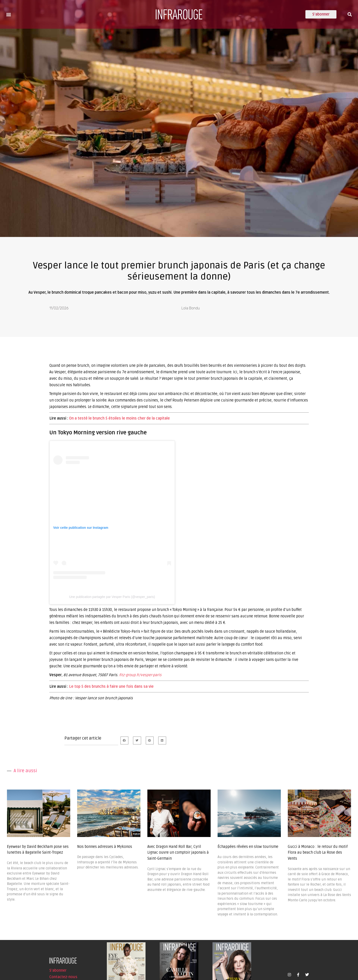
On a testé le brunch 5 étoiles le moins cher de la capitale (119, 418)
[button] (8, 14)
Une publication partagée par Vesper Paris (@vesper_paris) (112, 597)
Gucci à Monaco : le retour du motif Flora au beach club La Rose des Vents (318, 853)
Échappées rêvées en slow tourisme (248, 847)
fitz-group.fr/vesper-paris (140, 675)
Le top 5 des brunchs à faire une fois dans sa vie (111, 687)
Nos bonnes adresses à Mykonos (105, 847)
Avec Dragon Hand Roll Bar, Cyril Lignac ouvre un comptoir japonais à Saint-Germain (178, 853)
